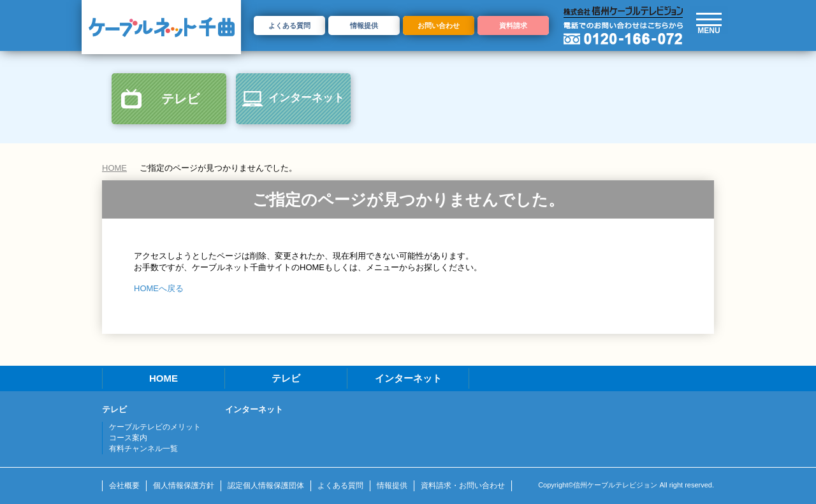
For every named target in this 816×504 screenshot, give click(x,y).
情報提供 (364, 25)
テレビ (180, 99)
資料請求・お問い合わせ (463, 486)
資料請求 (513, 25)
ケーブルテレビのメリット (155, 427)
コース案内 (128, 438)
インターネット (306, 98)
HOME (114, 168)
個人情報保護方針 (184, 486)
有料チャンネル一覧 (143, 449)
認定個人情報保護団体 (266, 486)
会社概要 (124, 486)
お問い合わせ (439, 25)
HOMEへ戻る (159, 288)
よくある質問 (289, 25)
